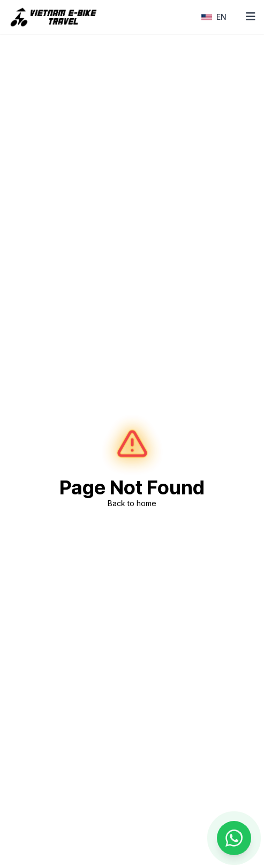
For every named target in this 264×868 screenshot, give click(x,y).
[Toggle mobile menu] (251, 17)
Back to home (132, 503)
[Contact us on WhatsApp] (234, 838)
